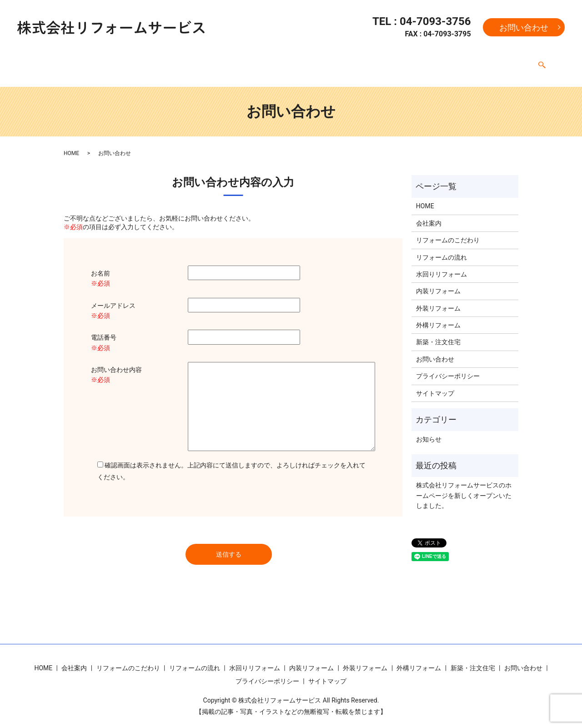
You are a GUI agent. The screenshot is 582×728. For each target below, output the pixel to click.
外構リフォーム (449, 61)
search (542, 62)
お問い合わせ (524, 28)
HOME (49, 61)
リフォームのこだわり (140, 61)
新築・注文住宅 (507, 61)
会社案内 (83, 61)
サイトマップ (435, 385)
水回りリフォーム (274, 61)
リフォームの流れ (211, 61)
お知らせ (429, 431)
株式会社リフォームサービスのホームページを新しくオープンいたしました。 (464, 487)
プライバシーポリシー (448, 367)
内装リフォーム (335, 61)
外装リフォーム (392, 61)
